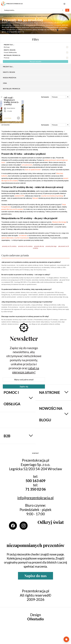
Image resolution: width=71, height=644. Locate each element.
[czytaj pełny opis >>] (15, 32)
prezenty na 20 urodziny (9, 246)
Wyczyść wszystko (35, 61)
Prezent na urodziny (31, 16)
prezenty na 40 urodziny (25, 246)
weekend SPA (19, 196)
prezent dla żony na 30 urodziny (12, 209)
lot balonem (23, 235)
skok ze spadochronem (33, 170)
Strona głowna (8, 16)
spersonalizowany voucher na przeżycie (15, 238)
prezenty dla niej (39, 246)
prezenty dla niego (51, 246)
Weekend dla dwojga (59, 222)
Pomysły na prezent (18, 16)
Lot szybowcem (27, 165)
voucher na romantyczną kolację (52, 196)
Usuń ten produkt (67, 47)
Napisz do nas (35, 576)
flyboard (35, 198)
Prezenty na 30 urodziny (44, 16)
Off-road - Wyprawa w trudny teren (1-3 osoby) (12, 101)
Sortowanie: (45, 97)
